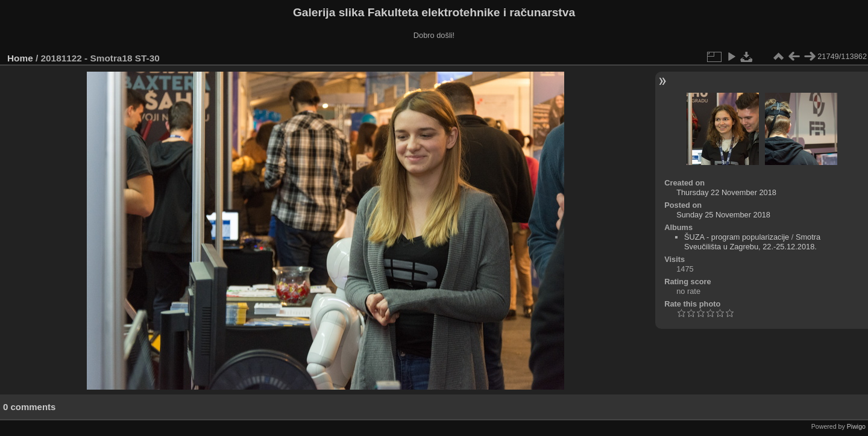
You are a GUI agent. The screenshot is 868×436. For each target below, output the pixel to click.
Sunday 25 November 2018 (723, 215)
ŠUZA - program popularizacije (737, 237)
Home (20, 58)
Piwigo (856, 426)
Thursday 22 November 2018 (726, 192)
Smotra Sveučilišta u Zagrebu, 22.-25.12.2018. (752, 242)
